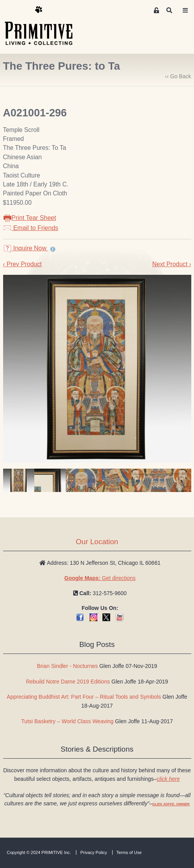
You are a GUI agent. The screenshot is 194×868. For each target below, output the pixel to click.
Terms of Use (129, 852)
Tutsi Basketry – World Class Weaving (67, 721)
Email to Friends (31, 228)
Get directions (100, 578)
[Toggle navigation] (185, 11)
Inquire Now (26, 248)
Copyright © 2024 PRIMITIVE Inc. (39, 852)
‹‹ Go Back (178, 76)
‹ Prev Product (23, 264)
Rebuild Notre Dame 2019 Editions (68, 682)
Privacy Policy (93, 852)
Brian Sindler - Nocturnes (67, 666)
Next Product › (172, 264)
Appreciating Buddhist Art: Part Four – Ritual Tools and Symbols (84, 697)
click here (168, 779)
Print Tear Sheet (30, 218)
